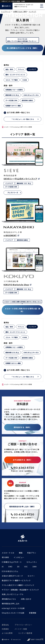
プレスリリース (13, 193)
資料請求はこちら (9, 599)
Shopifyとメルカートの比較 (13, 613)
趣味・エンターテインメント (15, 75)
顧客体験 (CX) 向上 (12, 95)
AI (3, 567)
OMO (10, 567)
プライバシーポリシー (23, 625)
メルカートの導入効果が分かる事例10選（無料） (22, 310)
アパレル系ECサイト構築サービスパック (18, 585)
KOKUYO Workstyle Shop (16, 285)
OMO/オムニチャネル (31, 95)
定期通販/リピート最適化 (14, 90)
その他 (25, 80)
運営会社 (5, 625)
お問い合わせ (26, 599)
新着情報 (33, 613)
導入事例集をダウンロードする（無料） (22, 48)
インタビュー (19, 557)
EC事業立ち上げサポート (12, 562)
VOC (26, 567)
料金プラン (32, 553)
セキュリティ (32, 562)
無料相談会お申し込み (11, 604)
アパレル (21, 69)
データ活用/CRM (11, 100)
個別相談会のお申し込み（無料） (22, 507)
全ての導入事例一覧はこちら (19, 112)
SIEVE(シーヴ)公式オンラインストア (20, 179)
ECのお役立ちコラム (10, 571)
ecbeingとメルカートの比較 (13, 608)
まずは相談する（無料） (23, 460)
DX (18, 567)
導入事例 (5, 557)
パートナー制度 (21, 629)
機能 (21, 553)
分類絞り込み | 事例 (20, 11)
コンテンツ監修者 (25, 633)
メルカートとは (8, 553)
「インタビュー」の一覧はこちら (22, 119)
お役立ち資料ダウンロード (12, 576)
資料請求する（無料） (22, 427)
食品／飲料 (9, 69)
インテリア (33, 11)
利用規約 (5, 629)
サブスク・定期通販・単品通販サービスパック (20, 590)
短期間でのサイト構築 (13, 106)
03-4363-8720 (24, 468)
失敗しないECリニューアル (13, 594)
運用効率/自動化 (27, 100)
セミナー (31, 576)
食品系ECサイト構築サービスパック (16, 580)
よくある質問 (7, 633)
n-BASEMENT (10, 235)
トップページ (6, 11)
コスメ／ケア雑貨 (12, 80)
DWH (35, 567)
